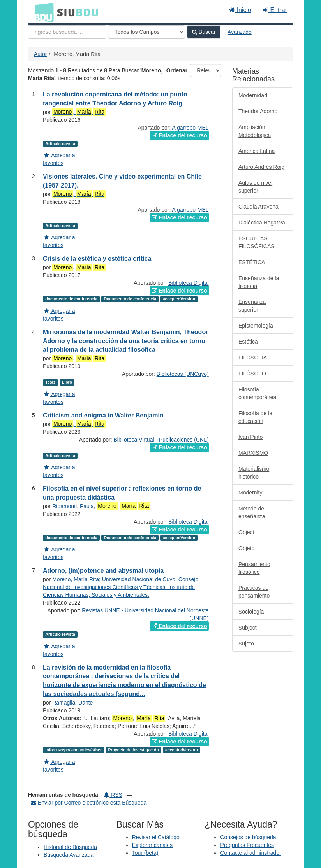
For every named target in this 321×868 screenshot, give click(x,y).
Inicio (240, 10)
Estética (248, 342)
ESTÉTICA (252, 262)
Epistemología (256, 326)
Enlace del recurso (179, 135)
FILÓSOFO (252, 374)
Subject (248, 628)
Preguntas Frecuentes (247, 845)
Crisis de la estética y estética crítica (97, 259)
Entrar (275, 10)
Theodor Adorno (258, 111)
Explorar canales (152, 845)
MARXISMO (253, 453)
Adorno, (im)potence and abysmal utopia (103, 571)
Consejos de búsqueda (248, 837)
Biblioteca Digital (189, 283)
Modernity (250, 493)
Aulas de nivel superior (255, 187)
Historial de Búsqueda (70, 847)
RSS (113, 795)
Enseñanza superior (252, 306)
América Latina (257, 151)
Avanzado (240, 32)
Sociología (251, 612)
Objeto (246, 548)
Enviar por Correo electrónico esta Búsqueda (89, 803)
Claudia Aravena (258, 207)
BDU (42, 12)
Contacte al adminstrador (250, 853)
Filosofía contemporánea (257, 393)
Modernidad (253, 95)
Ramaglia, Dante (72, 703)
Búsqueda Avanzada (69, 855)
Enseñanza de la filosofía (259, 282)
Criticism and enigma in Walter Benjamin (103, 415)
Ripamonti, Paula (73, 506)
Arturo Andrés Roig (261, 167)
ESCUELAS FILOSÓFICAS (257, 242)
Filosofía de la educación (255, 417)
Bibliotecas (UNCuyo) (183, 374)
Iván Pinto (250, 437)
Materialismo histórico (254, 473)
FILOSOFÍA (253, 358)
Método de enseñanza (252, 512)
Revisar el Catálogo (156, 837)
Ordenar (177, 70)
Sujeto (246, 644)
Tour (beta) (145, 853)
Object (246, 532)
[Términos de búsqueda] (67, 32)
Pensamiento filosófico (254, 568)
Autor (40, 54)
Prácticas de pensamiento (254, 592)
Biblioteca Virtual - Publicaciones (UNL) (161, 440)
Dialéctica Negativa (262, 223)
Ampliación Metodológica (255, 131)
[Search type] (146, 32)
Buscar (204, 32)
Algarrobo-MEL (190, 128)
